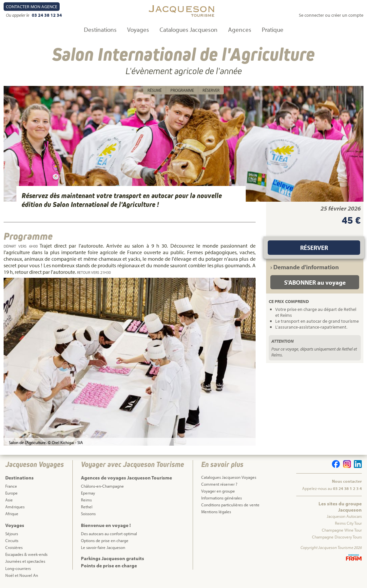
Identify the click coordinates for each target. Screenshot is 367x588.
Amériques (15, 507)
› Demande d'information (305, 267)
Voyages (138, 30)
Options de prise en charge (105, 540)
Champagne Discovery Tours (337, 537)
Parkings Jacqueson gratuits (113, 558)
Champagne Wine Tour (342, 530)
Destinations (100, 30)
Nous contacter (347, 481)
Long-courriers (18, 568)
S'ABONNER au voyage (315, 282)
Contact (32, 7)
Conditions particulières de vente (230, 505)
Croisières (14, 547)
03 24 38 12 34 (47, 15)
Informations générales (222, 498)
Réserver (211, 90)
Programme (182, 90)
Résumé (155, 90)
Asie (9, 500)
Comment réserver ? (219, 484)
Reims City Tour (348, 523)
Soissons (88, 514)
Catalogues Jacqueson (189, 30)
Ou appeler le (18, 15)
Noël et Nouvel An (22, 575)
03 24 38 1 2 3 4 (347, 488)
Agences (240, 30)
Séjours (12, 534)
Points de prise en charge (109, 566)
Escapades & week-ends (26, 554)
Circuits (12, 540)
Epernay (88, 493)
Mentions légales (216, 512)
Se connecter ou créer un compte (331, 15)
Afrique (12, 514)
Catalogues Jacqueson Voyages (229, 477)
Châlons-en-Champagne (102, 486)
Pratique (273, 30)
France (11, 486)
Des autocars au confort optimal (109, 534)
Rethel (87, 507)
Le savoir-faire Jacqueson (103, 547)
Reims (86, 500)
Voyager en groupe (218, 491)
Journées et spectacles (25, 561)
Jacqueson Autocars (344, 516)
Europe (11, 493)
